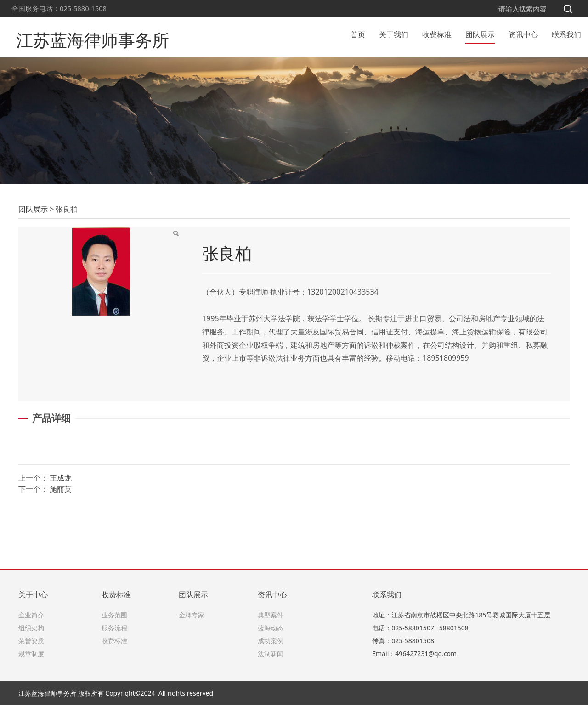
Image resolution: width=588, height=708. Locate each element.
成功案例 (271, 643)
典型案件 (271, 618)
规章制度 (31, 656)
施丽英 (61, 540)
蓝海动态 (271, 631)
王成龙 (61, 529)
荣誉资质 (31, 643)
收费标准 (437, 34)
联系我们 (566, 34)
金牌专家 (192, 618)
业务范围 (114, 618)
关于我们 (394, 34)
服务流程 (114, 631)
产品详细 (51, 470)
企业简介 (31, 618)
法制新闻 (271, 656)
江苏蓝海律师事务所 (82, 34)
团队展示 (480, 34)
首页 (358, 34)
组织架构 (31, 631)
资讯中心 (523, 34)
